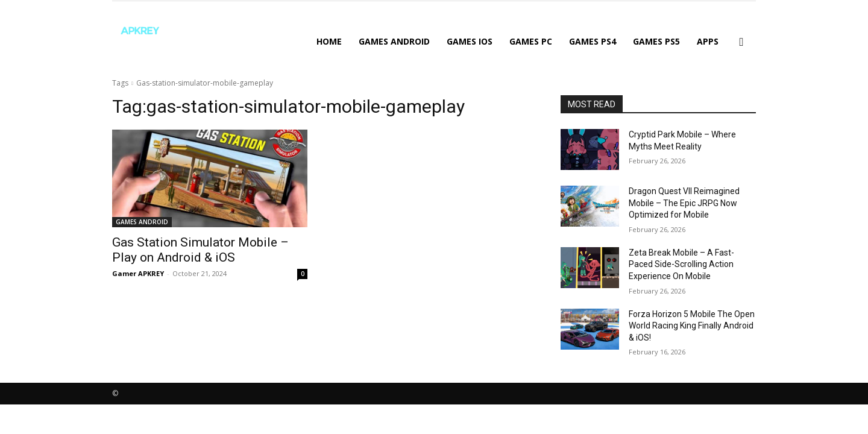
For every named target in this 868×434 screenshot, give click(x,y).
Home (329, 41)
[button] (741, 42)
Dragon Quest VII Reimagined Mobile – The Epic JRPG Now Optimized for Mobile (684, 203)
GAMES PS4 (593, 41)
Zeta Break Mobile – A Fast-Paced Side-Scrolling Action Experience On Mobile (681, 264)
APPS (708, 41)
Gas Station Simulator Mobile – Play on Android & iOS (200, 250)
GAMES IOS (470, 41)
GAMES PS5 (656, 41)
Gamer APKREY (138, 273)
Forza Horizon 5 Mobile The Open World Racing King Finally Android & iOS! (692, 326)
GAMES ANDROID (394, 41)
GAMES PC (531, 41)
